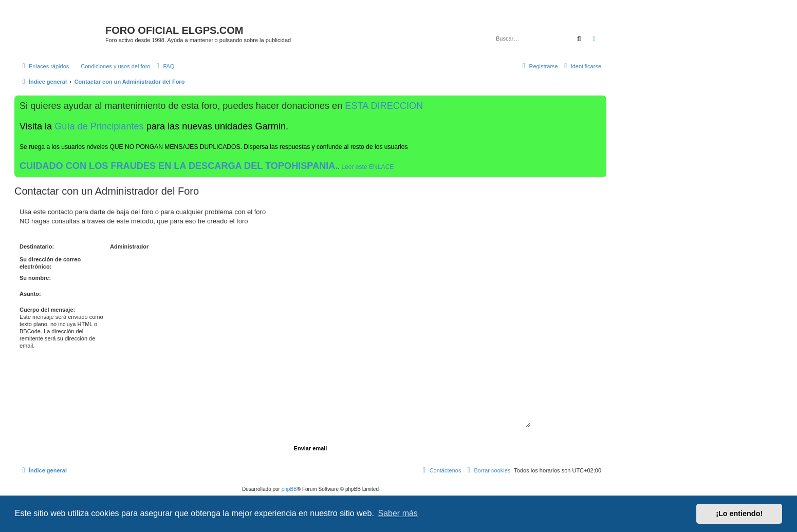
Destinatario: (37, 246)
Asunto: (30, 294)
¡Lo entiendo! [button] (739, 514)
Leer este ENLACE (367, 167)
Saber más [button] (398, 513)
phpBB (289, 489)
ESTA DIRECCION (384, 106)
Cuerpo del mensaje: (47, 310)
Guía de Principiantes (99, 126)
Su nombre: (35, 278)
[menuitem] (111, 66)
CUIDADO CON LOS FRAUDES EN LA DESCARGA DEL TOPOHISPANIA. (179, 166)
